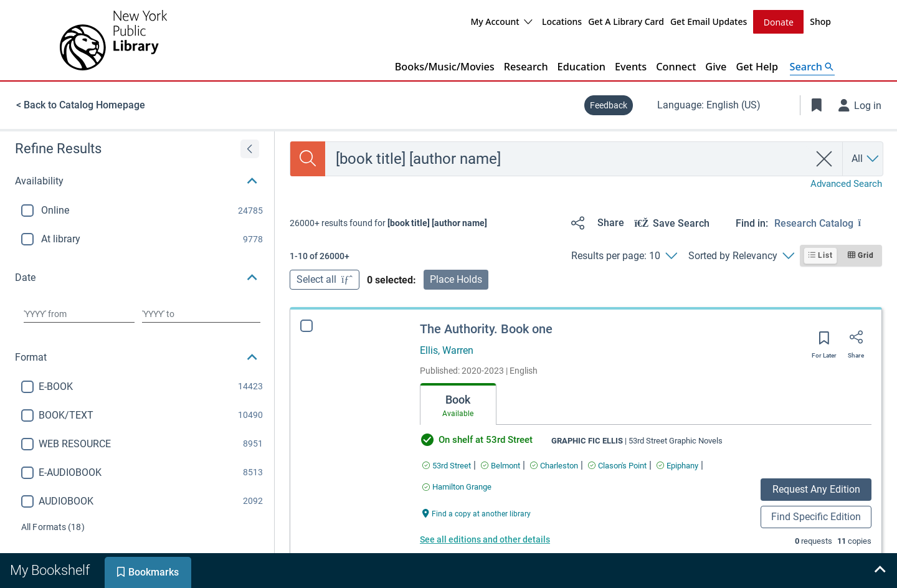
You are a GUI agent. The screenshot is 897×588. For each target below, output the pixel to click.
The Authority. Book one (486, 328)
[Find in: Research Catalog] (828, 222)
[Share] (595, 222)
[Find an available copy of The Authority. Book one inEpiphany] (677, 465)
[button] (137, 181)
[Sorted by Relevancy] (741, 255)
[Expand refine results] (250, 148)
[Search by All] (866, 158)
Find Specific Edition (816, 516)
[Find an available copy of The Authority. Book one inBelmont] (501, 465)
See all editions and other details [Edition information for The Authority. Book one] (485, 539)
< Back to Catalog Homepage (81, 104)
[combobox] (567, 158)
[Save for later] (824, 341)
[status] (388, 222)
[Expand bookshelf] (880, 571)
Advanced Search (846, 183)
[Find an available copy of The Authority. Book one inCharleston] (554, 465)
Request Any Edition (816, 489)
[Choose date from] (79, 313)
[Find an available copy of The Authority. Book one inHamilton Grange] (457, 486)
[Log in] (860, 105)
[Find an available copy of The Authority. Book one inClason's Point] (617, 465)
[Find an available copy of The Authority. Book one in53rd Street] (447, 465)
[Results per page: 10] (624, 255)
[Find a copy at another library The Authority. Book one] (477, 512)
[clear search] (824, 158)
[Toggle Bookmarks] (817, 105)
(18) (53, 526)
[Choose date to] (201, 313)
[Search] (308, 158)
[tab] (458, 404)
